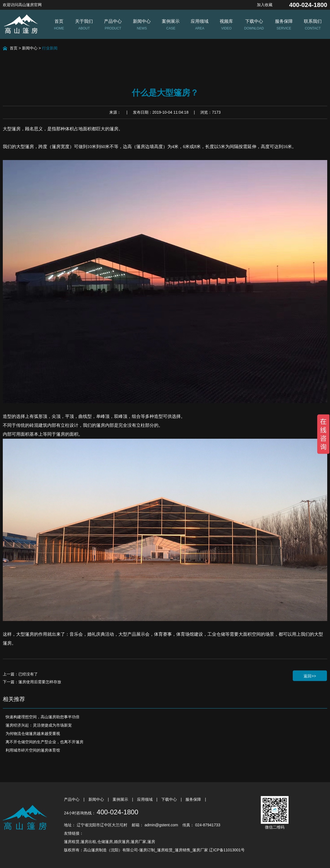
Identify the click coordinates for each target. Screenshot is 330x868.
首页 (14, 48)
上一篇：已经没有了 (20, 674)
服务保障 (194, 799)
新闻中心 (30, 48)
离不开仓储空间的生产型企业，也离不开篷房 (44, 742)
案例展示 (121, 799)
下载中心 (170, 799)
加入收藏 (265, 5)
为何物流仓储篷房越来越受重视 (33, 734)
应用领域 (145, 799)
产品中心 (72, 799)
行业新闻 (50, 48)
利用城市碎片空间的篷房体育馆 (33, 750)
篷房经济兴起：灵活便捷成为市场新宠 (39, 725)
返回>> (310, 676)
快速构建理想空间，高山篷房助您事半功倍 (43, 717)
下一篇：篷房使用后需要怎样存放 (32, 682)
